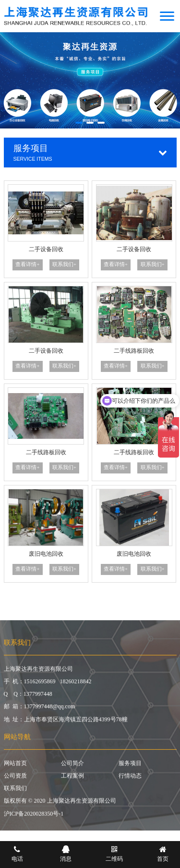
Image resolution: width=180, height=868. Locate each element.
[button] (79, 123)
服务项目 (130, 766)
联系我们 (15, 791)
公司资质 (15, 779)
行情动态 (130, 779)
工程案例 (72, 779)
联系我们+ (64, 264)
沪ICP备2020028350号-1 (34, 817)
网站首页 (15, 766)
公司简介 (72, 766)
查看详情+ (27, 264)
